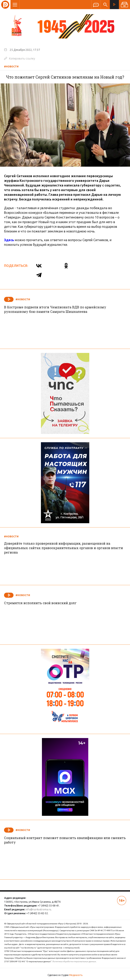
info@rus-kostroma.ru (38, 909)
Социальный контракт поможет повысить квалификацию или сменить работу (65, 840)
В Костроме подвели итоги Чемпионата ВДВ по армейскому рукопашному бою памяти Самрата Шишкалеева (55, 309)
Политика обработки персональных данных (74, 961)
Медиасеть (76, 975)
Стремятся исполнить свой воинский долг (40, 603)
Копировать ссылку (20, 58)
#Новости (11, 67)
